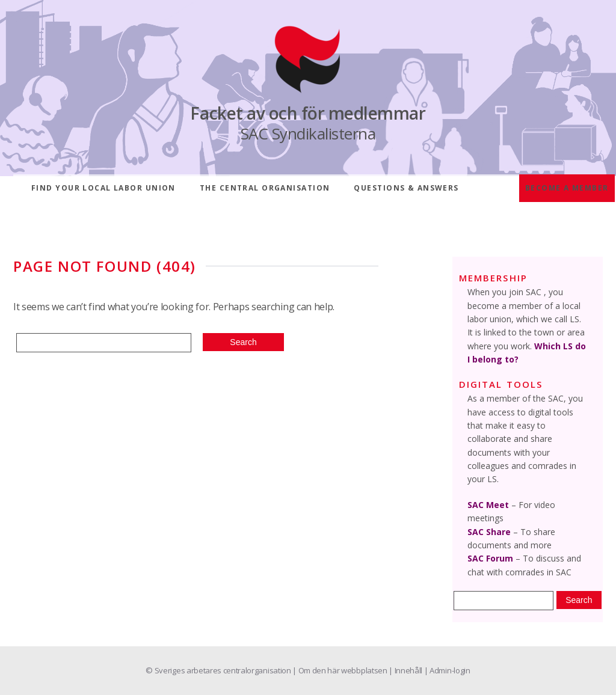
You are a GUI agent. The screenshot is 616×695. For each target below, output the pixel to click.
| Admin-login (447, 670)
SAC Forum (490, 558)
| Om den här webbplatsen (340, 670)
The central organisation (265, 188)
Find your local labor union (103, 188)
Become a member (567, 188)
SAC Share (489, 532)
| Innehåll (406, 670)
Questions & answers (406, 188)
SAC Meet (488, 505)
